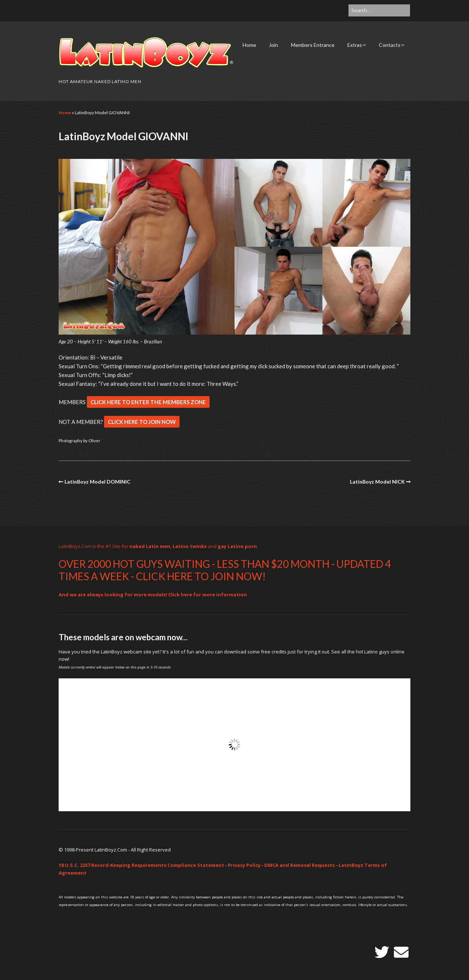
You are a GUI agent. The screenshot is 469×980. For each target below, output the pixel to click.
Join (274, 45)
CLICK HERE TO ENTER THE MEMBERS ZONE (148, 402)
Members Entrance (313, 45)
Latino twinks (190, 546)
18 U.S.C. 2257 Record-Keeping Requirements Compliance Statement (141, 865)
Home (249, 45)
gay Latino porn (237, 546)
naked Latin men (150, 546)
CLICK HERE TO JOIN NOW (142, 422)
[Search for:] (379, 10)
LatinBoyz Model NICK (377, 482)
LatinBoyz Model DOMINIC (97, 482)
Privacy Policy (244, 865)
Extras (355, 45)
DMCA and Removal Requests (300, 865)
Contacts (390, 45)
